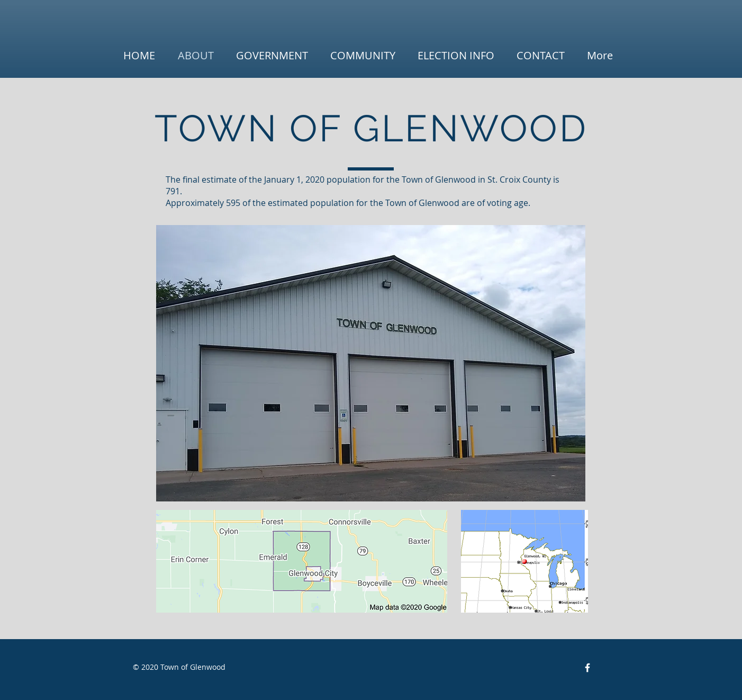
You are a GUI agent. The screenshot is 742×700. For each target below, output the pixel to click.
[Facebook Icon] (587, 668)
